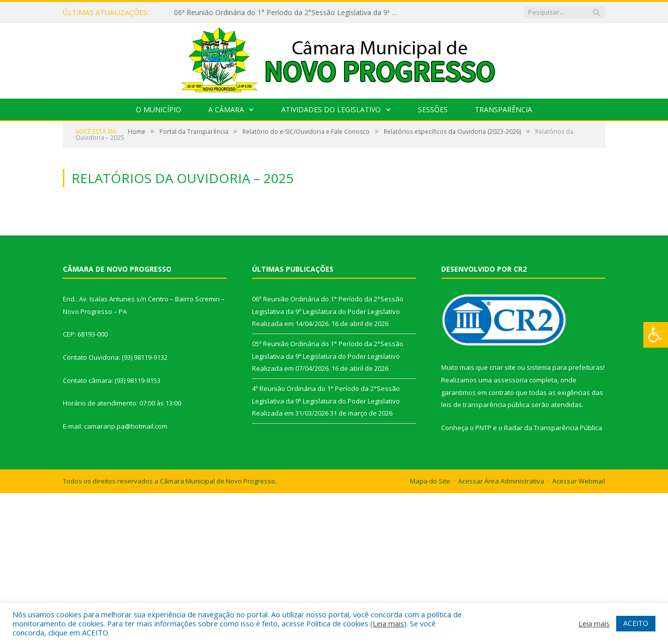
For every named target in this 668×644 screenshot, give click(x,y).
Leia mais (388, 623)
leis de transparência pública (485, 405)
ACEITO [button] (636, 623)
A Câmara (226, 109)
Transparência (504, 109)
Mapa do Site (430, 481)
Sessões (433, 109)
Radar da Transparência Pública (553, 428)
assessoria (511, 380)
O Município (158, 109)
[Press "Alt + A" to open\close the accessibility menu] (656, 335)
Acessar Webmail (579, 481)
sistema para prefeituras (565, 367)
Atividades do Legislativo (331, 109)
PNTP (483, 428)
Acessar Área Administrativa (501, 481)
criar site (503, 367)
